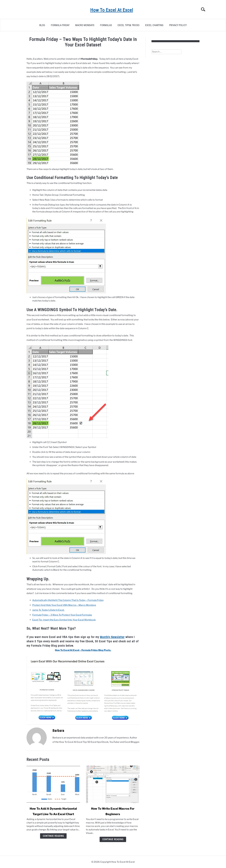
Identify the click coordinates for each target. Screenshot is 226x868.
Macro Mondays (85, 25)
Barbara (58, 731)
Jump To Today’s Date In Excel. (48, 610)
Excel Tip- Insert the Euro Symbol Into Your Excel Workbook (64, 620)
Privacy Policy (178, 25)
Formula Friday (60, 25)
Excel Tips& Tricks (128, 25)
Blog (42, 25)
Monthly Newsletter (112, 637)
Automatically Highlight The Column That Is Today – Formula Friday (68, 600)
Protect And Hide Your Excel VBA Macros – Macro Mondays (64, 605)
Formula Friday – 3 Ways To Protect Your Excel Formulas (62, 615)
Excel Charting (154, 25)
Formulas (106, 25)
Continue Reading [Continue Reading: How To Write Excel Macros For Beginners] (113, 839)
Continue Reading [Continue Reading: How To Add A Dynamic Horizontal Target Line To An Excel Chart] (53, 836)
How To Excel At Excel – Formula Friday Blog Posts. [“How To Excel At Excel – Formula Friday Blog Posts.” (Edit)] (83, 650)
